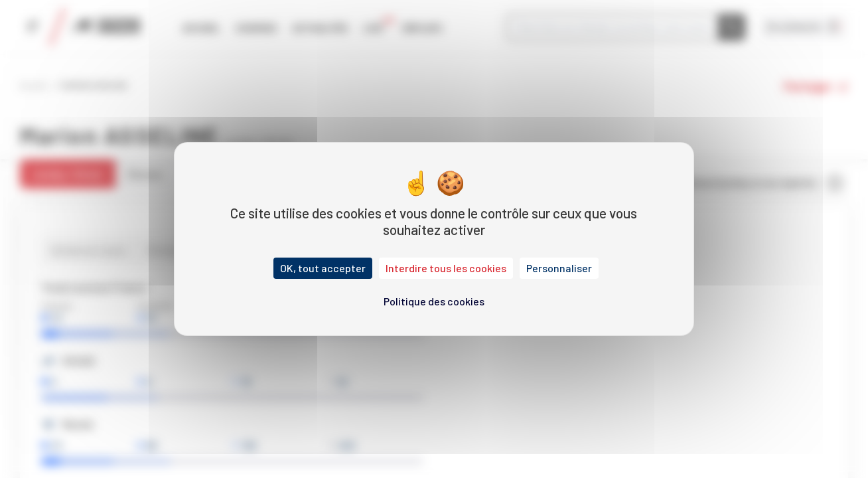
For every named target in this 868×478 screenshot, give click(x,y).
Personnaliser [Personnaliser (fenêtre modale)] (559, 268)
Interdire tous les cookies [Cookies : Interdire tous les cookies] (446, 268)
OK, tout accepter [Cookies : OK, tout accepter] (323, 268)
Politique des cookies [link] (434, 301)
